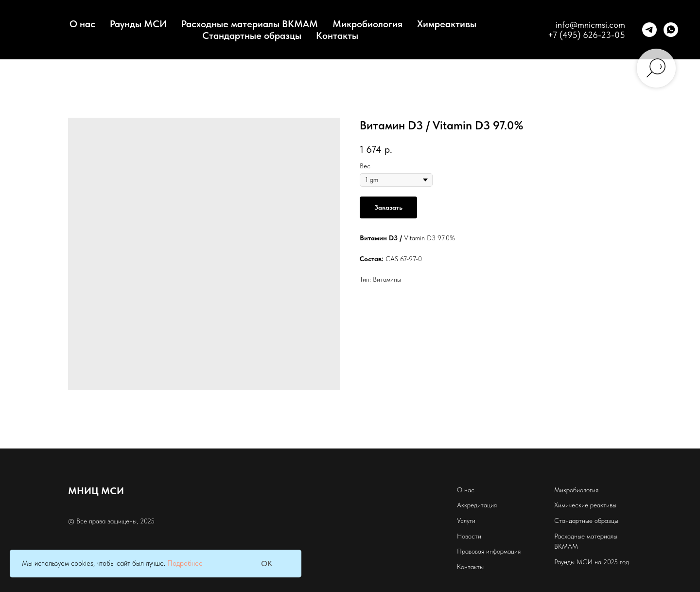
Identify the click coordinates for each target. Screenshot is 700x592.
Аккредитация (477, 505)
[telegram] (649, 30)
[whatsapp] (671, 30)
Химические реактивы (585, 505)
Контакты (337, 36)
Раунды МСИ (138, 24)
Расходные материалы (586, 536)
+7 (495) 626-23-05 (586, 35)
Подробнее (185, 563)
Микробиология (367, 24)
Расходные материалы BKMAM (250, 24)
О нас (466, 490)
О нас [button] (82, 24)
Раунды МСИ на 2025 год (592, 562)
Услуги (466, 520)
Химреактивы (447, 24)
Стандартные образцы (252, 36)
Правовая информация (489, 551)
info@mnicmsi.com (590, 25)
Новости (469, 536)
